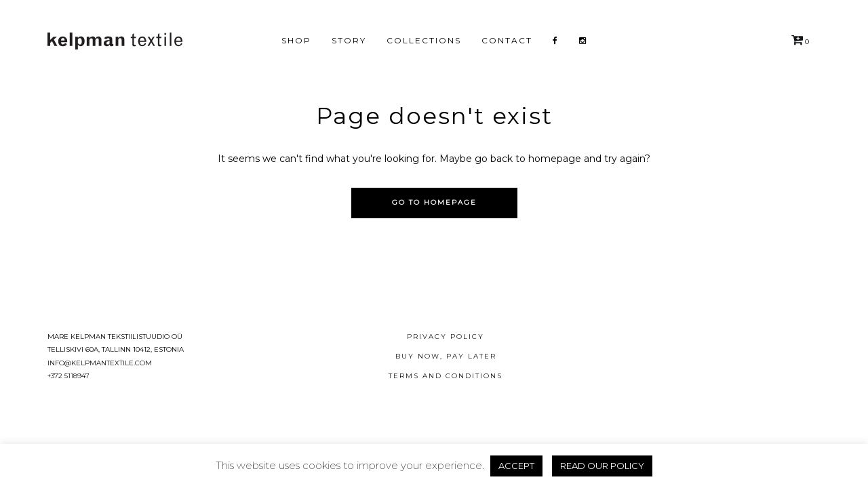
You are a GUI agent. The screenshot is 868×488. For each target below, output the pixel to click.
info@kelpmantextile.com (100, 363)
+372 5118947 (68, 376)
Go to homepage (434, 202)
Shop (296, 40)
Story (349, 40)
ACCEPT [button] (516, 466)
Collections (424, 40)
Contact (507, 40)
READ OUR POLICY (602, 466)
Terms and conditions (446, 376)
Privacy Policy (446, 337)
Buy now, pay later (446, 356)
